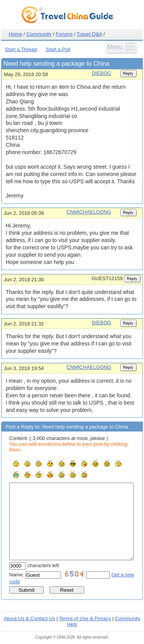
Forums (64, 34)
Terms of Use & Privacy (85, 618)
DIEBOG (102, 73)
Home (16, 34)
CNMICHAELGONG (89, 212)
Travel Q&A (89, 34)
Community (39, 34)
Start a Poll (58, 49)
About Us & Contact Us (30, 618)
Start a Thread (21, 49)
